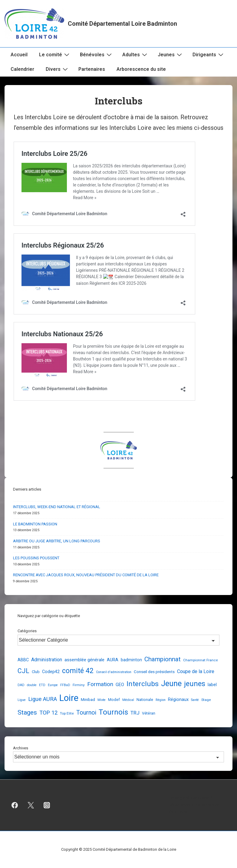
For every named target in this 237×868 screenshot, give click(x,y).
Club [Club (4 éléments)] (36, 672)
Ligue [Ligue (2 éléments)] (22, 700)
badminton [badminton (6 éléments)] (131, 660)
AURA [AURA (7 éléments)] (113, 660)
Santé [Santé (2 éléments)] (195, 700)
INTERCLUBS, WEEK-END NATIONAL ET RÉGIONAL (57, 507)
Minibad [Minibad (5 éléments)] (88, 699)
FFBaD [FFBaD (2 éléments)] (65, 685)
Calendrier (22, 69)
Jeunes (171, 54)
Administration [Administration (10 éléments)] (47, 660)
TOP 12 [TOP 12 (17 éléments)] (48, 713)
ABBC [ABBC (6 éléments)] (23, 660)
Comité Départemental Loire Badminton (122, 24)
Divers (58, 69)
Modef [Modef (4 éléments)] (114, 700)
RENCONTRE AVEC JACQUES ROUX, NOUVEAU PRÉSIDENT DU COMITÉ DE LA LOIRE (86, 575)
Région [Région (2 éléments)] (161, 700)
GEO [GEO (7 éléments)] (120, 685)
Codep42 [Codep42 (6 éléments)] (51, 672)
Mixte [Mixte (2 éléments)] (102, 700)
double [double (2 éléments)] (32, 685)
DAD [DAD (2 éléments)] (21, 685)
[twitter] (31, 805)
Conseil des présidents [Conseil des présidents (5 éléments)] (154, 672)
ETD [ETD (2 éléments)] (42, 685)
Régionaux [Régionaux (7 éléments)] (178, 699)
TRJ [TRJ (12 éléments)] (135, 713)
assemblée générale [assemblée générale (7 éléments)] (84, 660)
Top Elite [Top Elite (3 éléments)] (67, 713)
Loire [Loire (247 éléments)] (69, 698)
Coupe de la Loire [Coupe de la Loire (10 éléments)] (196, 671)
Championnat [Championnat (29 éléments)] (163, 659)
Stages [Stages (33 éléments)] (27, 712)
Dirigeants (209, 54)
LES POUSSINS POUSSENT (36, 558)
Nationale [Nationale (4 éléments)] (145, 700)
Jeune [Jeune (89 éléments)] (171, 684)
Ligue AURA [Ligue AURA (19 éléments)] (43, 699)
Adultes (135, 54)
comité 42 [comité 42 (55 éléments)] (78, 671)
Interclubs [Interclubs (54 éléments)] (143, 684)
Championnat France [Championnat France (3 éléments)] (201, 660)
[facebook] (15, 805)
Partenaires (92, 69)
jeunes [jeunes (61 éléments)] (195, 684)
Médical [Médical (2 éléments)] (128, 700)
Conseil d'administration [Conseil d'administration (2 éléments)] (114, 672)
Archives (21, 748)
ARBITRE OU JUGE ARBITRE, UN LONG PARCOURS (57, 541)
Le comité (55, 54)
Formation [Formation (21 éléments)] (100, 684)
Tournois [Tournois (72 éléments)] (113, 712)
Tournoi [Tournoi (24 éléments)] (86, 713)
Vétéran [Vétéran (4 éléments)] (149, 713)
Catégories (27, 631)
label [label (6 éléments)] (212, 685)
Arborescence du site (141, 69)
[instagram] (47, 805)
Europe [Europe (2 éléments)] (53, 685)
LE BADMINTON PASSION (35, 524)
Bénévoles (97, 54)
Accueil (19, 55)
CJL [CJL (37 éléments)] (23, 671)
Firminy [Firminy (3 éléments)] (79, 685)
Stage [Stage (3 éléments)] (206, 700)
